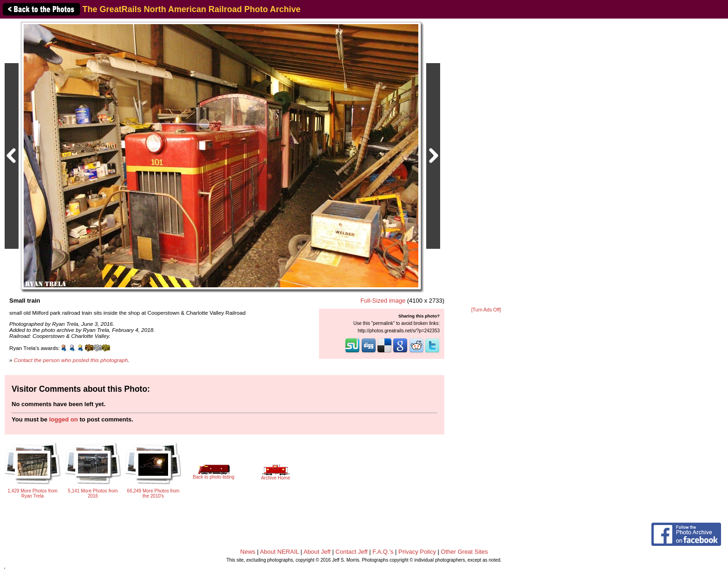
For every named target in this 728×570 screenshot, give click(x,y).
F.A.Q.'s (383, 552)
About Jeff (317, 552)
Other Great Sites (465, 552)
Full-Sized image (383, 301)
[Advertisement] (486, 163)
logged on (64, 419)
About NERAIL (279, 552)
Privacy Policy (417, 552)
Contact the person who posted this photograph (71, 360)
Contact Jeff (352, 552)
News (248, 552)
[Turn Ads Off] (486, 310)
